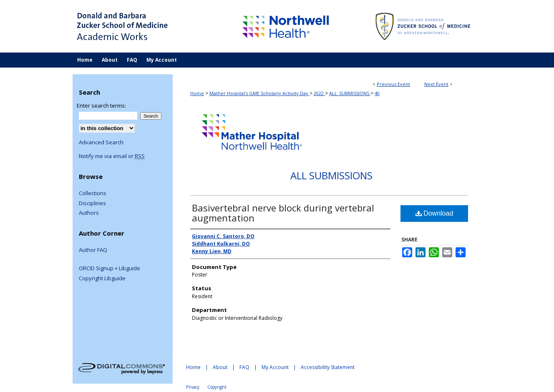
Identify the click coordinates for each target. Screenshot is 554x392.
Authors (89, 213)
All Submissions (331, 175)
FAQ (244, 367)
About (220, 367)
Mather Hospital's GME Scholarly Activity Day (259, 93)
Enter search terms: (101, 106)
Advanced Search (101, 142)
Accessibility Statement (328, 367)
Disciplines (92, 204)
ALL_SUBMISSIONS (350, 93)
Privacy (193, 387)
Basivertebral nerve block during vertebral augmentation (283, 213)
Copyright (217, 387)
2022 (319, 93)
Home (197, 93)
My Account (275, 367)
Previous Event (393, 84)
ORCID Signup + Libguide (110, 269)
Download (434, 213)
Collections (93, 193)
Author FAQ (93, 250)
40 (377, 93)
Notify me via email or (112, 156)
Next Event (436, 84)
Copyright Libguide (102, 279)
